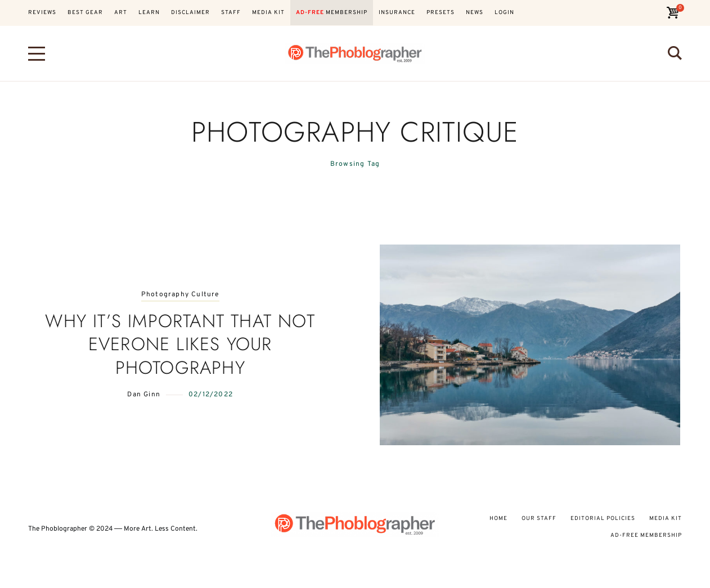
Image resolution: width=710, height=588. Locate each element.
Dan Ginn (144, 395)
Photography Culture (180, 295)
